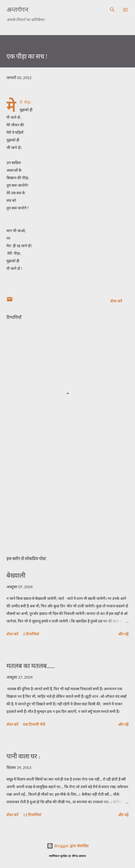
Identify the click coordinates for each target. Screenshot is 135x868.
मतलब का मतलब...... (31, 666)
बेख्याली (16, 575)
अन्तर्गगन (17, 10)
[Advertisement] (67, 501)
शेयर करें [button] (116, 301)
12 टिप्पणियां (32, 815)
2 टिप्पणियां (31, 634)
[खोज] (112, 10)
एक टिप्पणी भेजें (34, 724)
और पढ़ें (123, 634)
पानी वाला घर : (23, 756)
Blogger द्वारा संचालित (68, 846)
